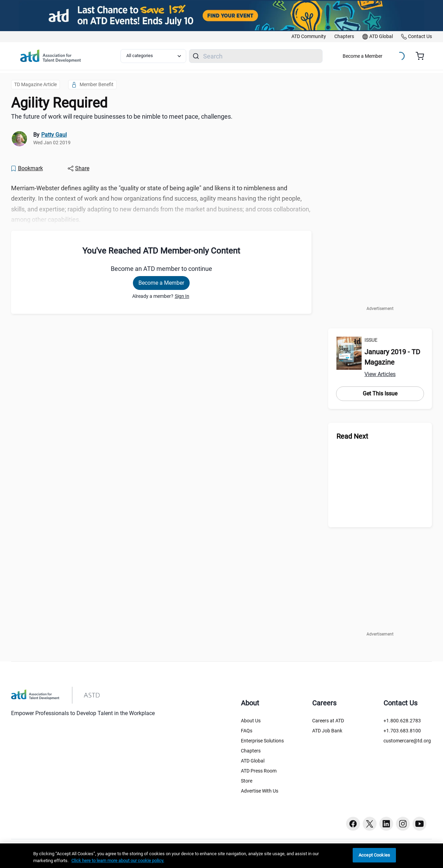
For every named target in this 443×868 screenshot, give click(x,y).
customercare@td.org (407, 741)
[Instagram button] (403, 824)
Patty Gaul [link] (54, 135)
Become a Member (363, 56)
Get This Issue (380, 394)
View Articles (380, 374)
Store (247, 781)
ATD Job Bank (327, 731)
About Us (251, 721)
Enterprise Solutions (262, 741)
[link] (309, 37)
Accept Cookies (374, 855)
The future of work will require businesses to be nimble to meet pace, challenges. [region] (122, 116)
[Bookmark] (27, 168)
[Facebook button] (353, 824)
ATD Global (253, 761)
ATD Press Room (259, 771)
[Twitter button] (370, 824)
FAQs (247, 731)
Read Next (352, 436)
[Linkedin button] (386, 824)
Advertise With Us (260, 791)
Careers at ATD (328, 721)
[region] (221, 856)
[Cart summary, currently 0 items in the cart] (422, 56)
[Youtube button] (419, 824)
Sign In (182, 296)
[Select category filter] (153, 56)
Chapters (251, 751)
